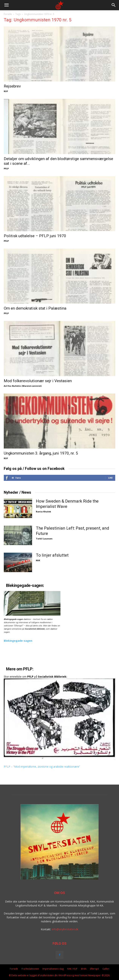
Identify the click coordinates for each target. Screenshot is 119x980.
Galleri (106, 969)
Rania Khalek (43, 512)
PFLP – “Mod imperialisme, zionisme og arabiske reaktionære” (42, 767)
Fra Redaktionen (30, 969)
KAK (38, 560)
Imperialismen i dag (53, 969)
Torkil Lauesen (44, 539)
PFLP (6, 168)
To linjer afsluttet (52, 555)
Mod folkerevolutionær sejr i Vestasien (38, 381)
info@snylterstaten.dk (65, 929)
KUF (6, 91)
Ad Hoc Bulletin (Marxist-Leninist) (23, 386)
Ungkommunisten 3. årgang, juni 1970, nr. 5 (41, 453)
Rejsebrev (12, 86)
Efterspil (94, 969)
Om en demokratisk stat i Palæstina (35, 308)
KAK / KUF (72, 969)
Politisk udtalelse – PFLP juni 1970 (35, 236)
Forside (8, 14)
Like (110, 478)
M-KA (84, 969)
